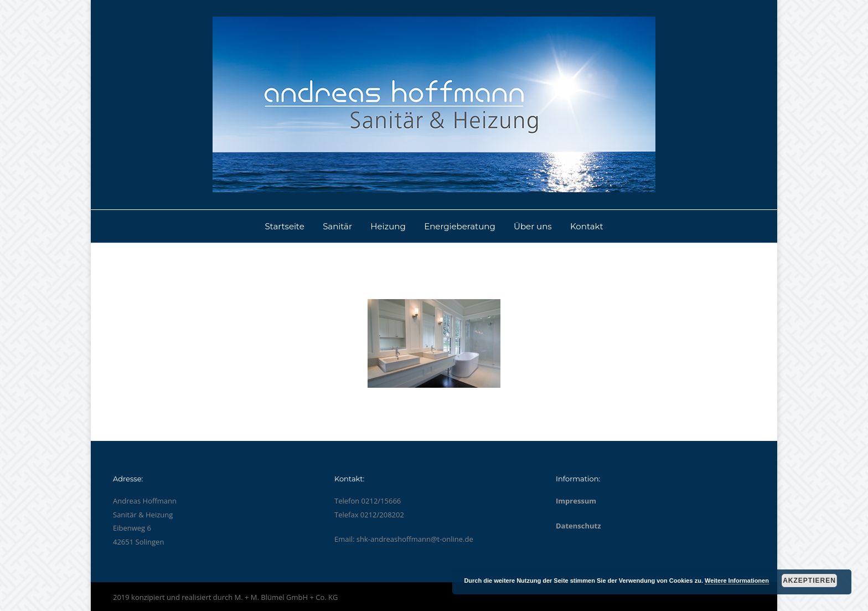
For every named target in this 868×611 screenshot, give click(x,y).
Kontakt (587, 226)
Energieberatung (460, 226)
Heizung (388, 226)
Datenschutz (578, 526)
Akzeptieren (809, 581)
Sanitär (337, 226)
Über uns (533, 226)
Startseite (284, 226)
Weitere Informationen (737, 581)
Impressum (576, 501)
